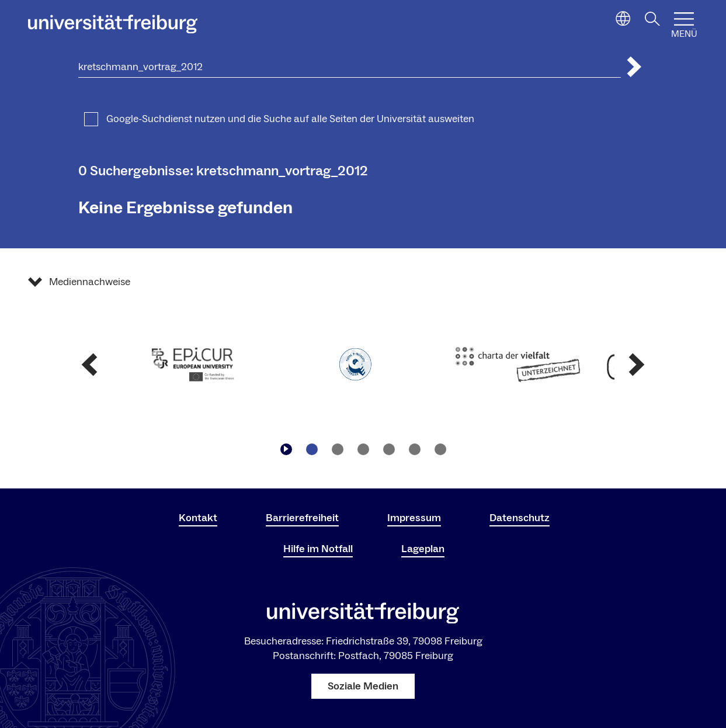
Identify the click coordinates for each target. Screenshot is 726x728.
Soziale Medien (363, 686)
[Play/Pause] (286, 449)
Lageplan (423, 549)
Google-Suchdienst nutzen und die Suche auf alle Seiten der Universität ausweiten (290, 119)
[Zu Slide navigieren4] (389, 449)
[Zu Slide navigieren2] (338, 449)
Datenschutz (520, 518)
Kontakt (198, 518)
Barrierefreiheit (302, 518)
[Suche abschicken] (634, 67)
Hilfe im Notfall (318, 549)
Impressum (414, 518)
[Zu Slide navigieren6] (440, 449)
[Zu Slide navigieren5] (415, 449)
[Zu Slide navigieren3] (363, 449)
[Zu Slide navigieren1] (312, 449)
